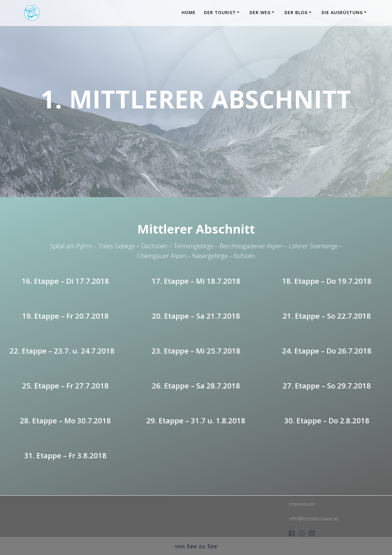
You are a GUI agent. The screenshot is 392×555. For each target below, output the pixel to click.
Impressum (302, 504)
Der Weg (260, 12)
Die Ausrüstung (342, 12)
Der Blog (296, 12)
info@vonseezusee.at (313, 519)
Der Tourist (220, 12)
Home (189, 12)
